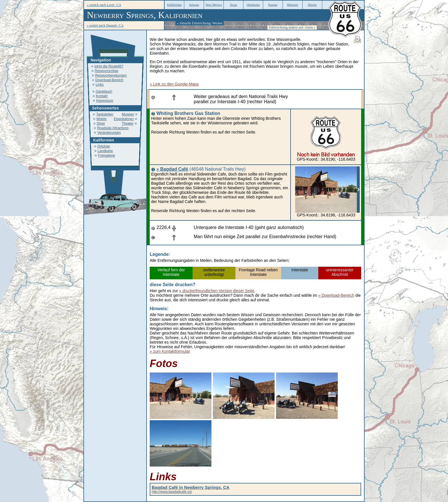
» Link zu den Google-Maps (174, 84)
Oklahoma (253, 5)
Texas (233, 5)
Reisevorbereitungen (111, 75)
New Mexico (214, 5)
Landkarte (105, 151)
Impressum (105, 101)
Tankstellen (105, 114)
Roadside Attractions (113, 128)
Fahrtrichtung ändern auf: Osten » (292, 27)
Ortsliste (104, 146)
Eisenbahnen (124, 119)
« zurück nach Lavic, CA (104, 5)
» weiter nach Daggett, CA (105, 25)
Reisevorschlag (107, 71)
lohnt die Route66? (109, 66)
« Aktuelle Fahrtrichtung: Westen (200, 23)
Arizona (194, 5)
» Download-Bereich (336, 295)
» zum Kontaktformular (170, 351)
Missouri (292, 5)
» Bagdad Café (172, 169)
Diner (101, 123)
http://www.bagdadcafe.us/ (191, 490)
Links (100, 85)
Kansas (273, 5)
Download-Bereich (109, 80)
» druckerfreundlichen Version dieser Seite (217, 291)
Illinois (312, 5)
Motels (102, 119)
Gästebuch (104, 91)
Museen (128, 114)
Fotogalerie (107, 156)
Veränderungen (109, 133)
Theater (128, 123)
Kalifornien (174, 5)
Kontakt (102, 96)
